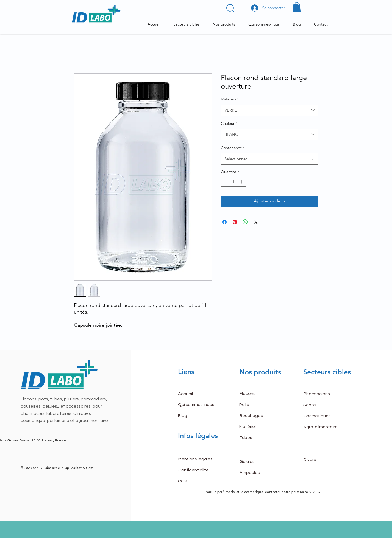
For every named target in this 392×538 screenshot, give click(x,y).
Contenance (233, 148)
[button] (230, 8)
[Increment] (242, 182)
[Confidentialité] (198, 470)
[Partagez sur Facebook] (224, 222)
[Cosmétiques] (323, 416)
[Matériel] (259, 427)
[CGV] (198, 481)
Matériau (230, 99)
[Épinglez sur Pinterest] (235, 222)
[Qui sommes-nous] (198, 405)
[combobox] (270, 110)
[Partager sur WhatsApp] (245, 222)
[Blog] (198, 416)
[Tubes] (259, 438)
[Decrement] (225, 182)
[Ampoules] (259, 473)
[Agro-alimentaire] (323, 427)
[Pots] (259, 405)
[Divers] (323, 460)
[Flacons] (259, 394)
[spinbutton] (233, 182)
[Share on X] (256, 222)
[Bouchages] (259, 416)
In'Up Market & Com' (77, 468)
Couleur (229, 123)
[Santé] (323, 405)
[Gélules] (259, 462)
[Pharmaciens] (323, 394)
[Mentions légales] (198, 459)
